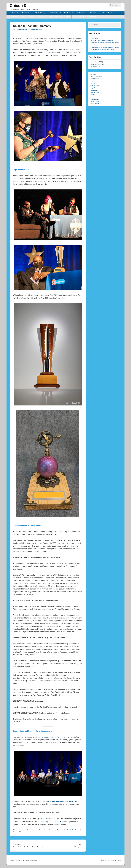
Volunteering (82, 13)
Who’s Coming (40, 13)
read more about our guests (63, 801)
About (102, 13)
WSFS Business (95, 104)
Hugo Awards (42, 17)
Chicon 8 (18, 6)
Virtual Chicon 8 (78, 17)
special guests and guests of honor (52, 737)
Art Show (93, 74)
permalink (18, 832)
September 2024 (96, 62)
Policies (93, 13)
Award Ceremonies (33, 830)
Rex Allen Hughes (38, 30)
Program (14, 17)
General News (48, 830)
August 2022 (94, 66)
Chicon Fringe (92, 17)
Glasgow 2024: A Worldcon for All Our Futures (105, 47)
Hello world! (94, 38)
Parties (67, 17)
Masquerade (94, 90)
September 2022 (96, 64)
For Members (69, 13)
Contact (110, 13)
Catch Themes (117, 860)
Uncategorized (95, 99)
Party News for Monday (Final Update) (102, 49)
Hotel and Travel (55, 13)
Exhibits (31, 17)
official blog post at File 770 (50, 822)
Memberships (26, 13)
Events (23, 17)
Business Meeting (56, 17)
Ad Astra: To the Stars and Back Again (102, 40)
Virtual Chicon (95, 101)
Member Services (96, 92)
